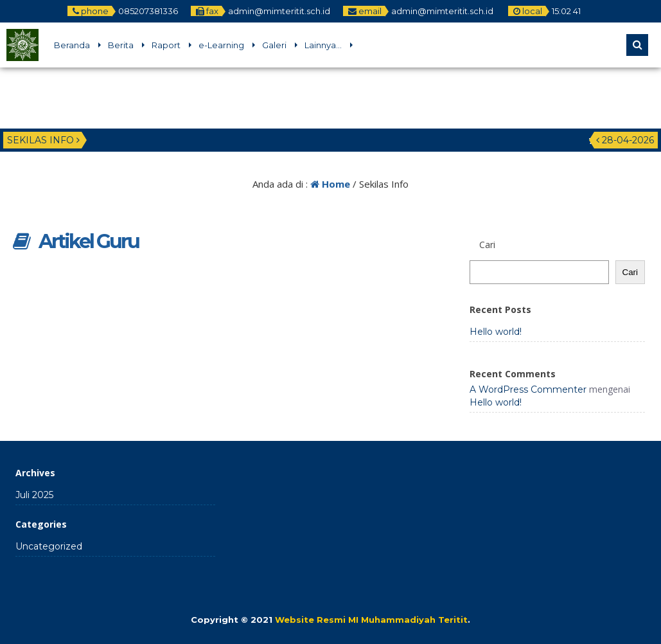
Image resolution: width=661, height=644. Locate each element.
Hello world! (496, 332)
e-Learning (221, 45)
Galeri (274, 45)
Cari (630, 272)
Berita (121, 45)
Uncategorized (49, 546)
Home (330, 184)
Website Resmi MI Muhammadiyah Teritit (371, 620)
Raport (166, 45)
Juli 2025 (34, 495)
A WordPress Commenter (528, 389)
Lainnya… (323, 45)
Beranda (72, 45)
